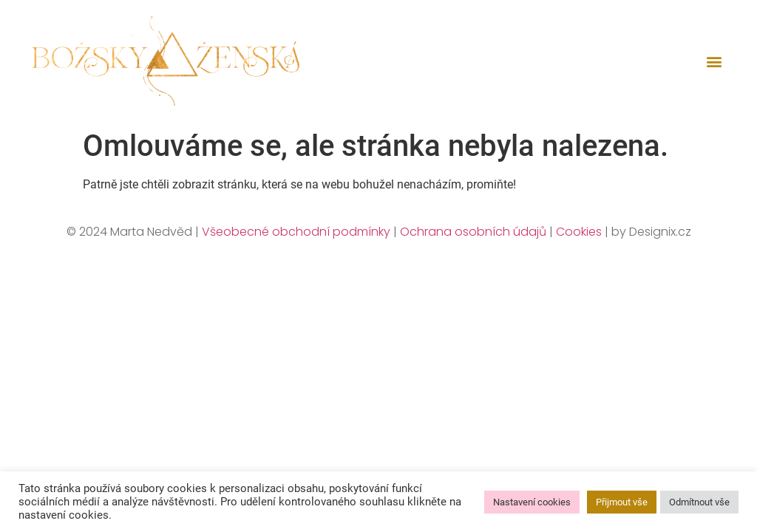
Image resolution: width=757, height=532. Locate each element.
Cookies (579, 232)
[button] (714, 62)
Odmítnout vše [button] (699, 502)
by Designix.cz (651, 232)
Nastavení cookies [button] (532, 502)
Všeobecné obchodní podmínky (296, 232)
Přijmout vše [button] (622, 502)
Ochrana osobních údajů (473, 232)
